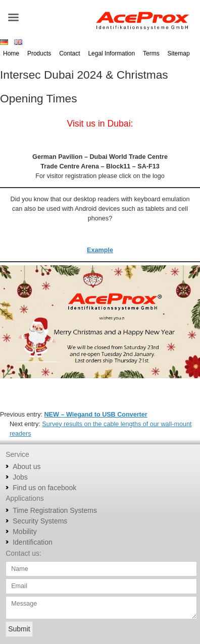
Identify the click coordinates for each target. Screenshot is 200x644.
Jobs (20, 477)
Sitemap (179, 53)
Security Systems (40, 521)
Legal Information (111, 53)
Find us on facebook (44, 488)
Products (39, 53)
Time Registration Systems (55, 510)
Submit (19, 629)
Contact (69, 53)
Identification (33, 542)
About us (27, 466)
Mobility (24, 532)
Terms (151, 53)
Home (11, 53)
